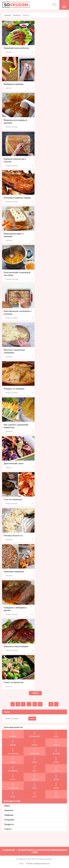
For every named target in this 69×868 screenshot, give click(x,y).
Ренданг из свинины (14, 389)
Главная (7, 15)
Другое (8, 88)
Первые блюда (12, 279)
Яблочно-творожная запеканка (14, 351)
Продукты (9, 824)
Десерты (9, 240)
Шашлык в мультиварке (16, 646)
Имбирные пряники (13, 84)
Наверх (35, 693)
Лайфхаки (9, 815)
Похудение (9, 820)
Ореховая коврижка (14, 572)
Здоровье (9, 810)
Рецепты (17, 15)
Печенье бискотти (13, 536)
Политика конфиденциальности (38, 864)
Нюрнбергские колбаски (16, 48)
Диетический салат (14, 463)
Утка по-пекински (13, 499)
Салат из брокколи (13, 682)
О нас (21, 864)
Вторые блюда (11, 127)
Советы (8, 829)
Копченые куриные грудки (17, 198)
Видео (7, 806)
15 (32, 614)
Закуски (9, 52)
